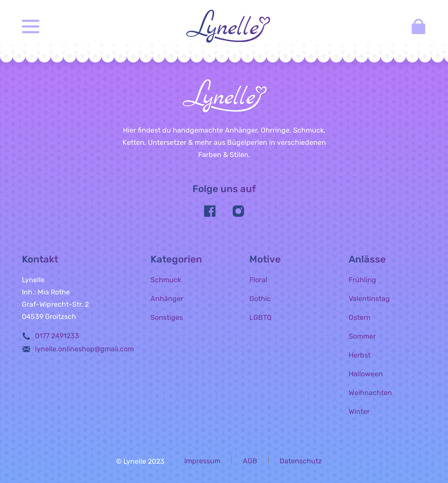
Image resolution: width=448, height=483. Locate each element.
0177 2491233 (57, 336)
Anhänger (167, 299)
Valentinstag (369, 299)
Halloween (366, 374)
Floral (258, 280)
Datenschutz (301, 461)
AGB (250, 461)
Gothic (260, 299)
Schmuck (166, 280)
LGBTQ (261, 317)
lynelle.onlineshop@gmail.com (84, 349)
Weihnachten (370, 393)
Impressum (202, 461)
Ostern (360, 317)
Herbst (360, 355)
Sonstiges (167, 317)
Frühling (362, 280)
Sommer (362, 336)
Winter (359, 411)
